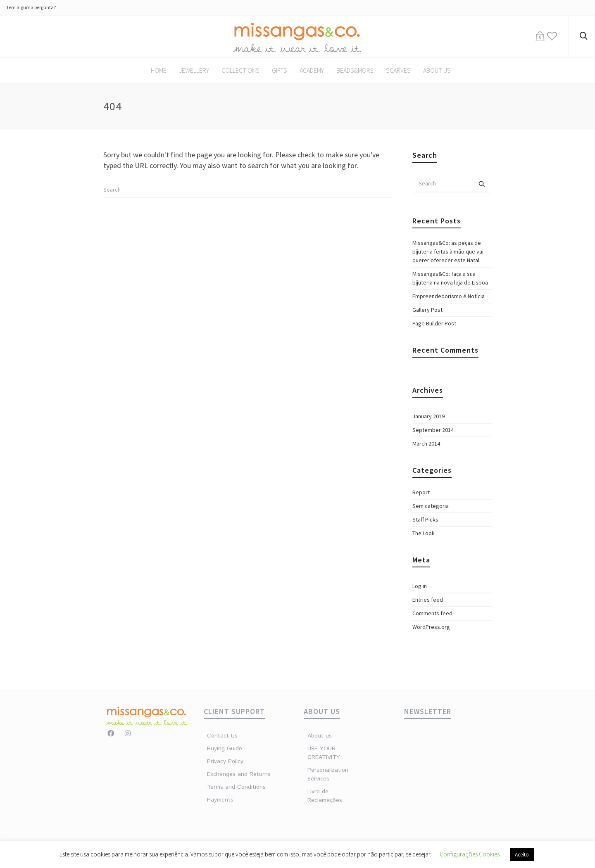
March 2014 (426, 443)
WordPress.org (431, 627)
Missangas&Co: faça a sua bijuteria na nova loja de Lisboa (450, 278)
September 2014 (433, 430)
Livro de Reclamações (325, 796)
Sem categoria (431, 506)
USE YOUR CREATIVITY (324, 753)
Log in (420, 586)
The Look (424, 533)
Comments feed (432, 613)
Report (421, 492)
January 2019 (428, 416)
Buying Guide (225, 749)
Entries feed (428, 600)
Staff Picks (425, 519)
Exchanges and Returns (239, 774)
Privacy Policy (225, 761)
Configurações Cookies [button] (470, 854)
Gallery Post (427, 310)
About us (320, 736)
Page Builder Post (434, 323)
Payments (220, 800)
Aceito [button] (522, 855)
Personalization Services (328, 774)
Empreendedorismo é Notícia (449, 296)
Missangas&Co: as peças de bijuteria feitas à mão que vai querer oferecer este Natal (448, 251)
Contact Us (222, 736)
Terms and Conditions (236, 787)
